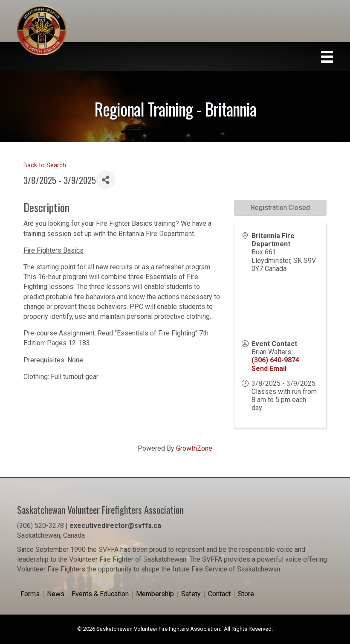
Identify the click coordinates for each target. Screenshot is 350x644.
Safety (191, 594)
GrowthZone (194, 448)
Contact (219, 594)
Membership (155, 594)
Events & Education (100, 594)
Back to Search (45, 165)
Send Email (269, 369)
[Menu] (327, 57)
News (56, 594)
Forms (30, 594)
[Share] (106, 180)
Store (246, 594)
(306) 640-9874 (275, 360)
